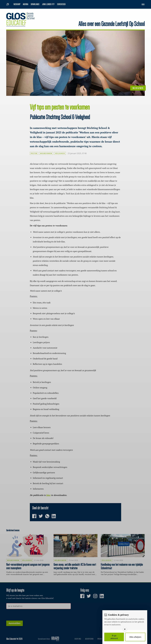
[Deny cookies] (135, 637)
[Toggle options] (125, 629)
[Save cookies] (114, 637)
